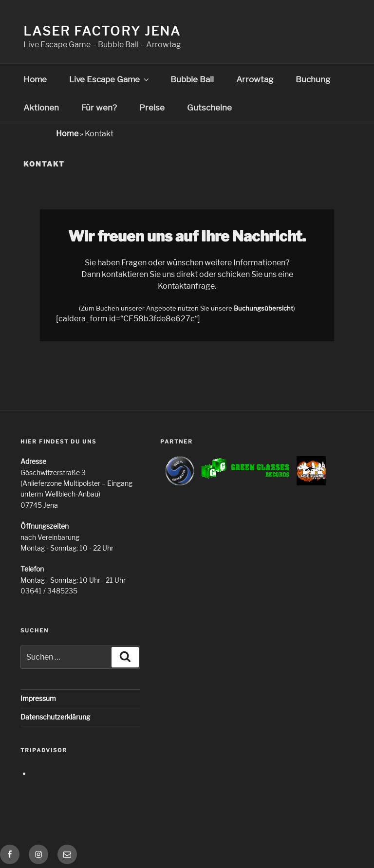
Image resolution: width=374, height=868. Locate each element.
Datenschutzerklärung (55, 717)
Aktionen (41, 108)
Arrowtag (255, 79)
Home (35, 79)
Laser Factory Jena (102, 31)
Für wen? (99, 108)
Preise (152, 108)
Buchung (313, 79)
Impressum (38, 698)
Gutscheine (209, 108)
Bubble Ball (192, 79)
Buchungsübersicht (263, 308)
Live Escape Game (110, 79)
